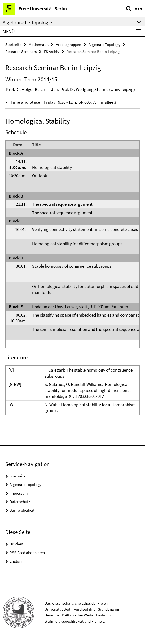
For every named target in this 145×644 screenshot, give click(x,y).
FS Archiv (52, 51)
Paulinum (119, 307)
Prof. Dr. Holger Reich (26, 89)
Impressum (19, 493)
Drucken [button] (16, 544)
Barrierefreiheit (22, 510)
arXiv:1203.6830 (79, 396)
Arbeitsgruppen (69, 45)
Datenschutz (20, 502)
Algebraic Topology (104, 45)
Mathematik (39, 45)
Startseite (13, 45)
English (16, 561)
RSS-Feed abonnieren (27, 553)
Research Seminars (21, 51)
